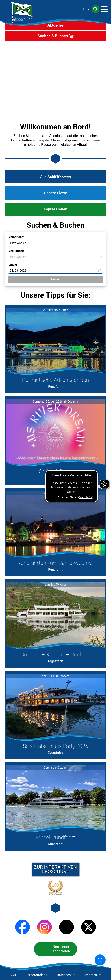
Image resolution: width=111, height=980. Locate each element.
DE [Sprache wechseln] (85, 9)
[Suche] (96, 9)
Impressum (93, 975)
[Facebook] (23, 927)
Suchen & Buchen (53, 36)
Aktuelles (56, 25)
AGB (13, 975)
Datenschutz (66, 975)
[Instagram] (45, 927)
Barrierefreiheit (36, 975)
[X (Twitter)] (88, 927)
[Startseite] (22, 13)
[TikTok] (66, 927)
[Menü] (104, 9)
